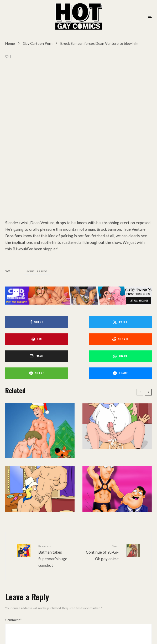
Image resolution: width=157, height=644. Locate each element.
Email (10, 553)
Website (88, 553)
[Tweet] (78, 183)
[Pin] (129, 183)
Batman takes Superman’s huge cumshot (56, 399)
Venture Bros (38, 132)
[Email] (78, 200)
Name (11, 530)
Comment (13, 463)
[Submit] (28, 200)
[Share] (28, 183)
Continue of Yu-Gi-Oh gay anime (101, 396)
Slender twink (17, 83)
